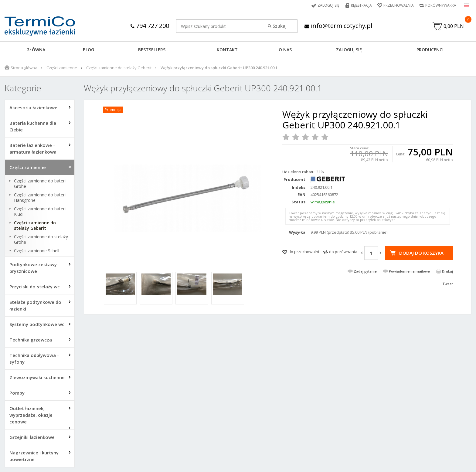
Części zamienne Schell (37, 251)
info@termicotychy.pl (338, 26)
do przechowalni (304, 252)
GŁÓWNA (36, 50)
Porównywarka (441, 5)
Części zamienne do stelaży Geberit (119, 68)
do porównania (343, 252)
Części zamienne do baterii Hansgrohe (40, 198)
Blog (88, 50)
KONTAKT (227, 50)
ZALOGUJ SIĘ (349, 50)
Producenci (430, 50)
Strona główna (24, 68)
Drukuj (447, 271)
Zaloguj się (328, 5)
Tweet (448, 284)
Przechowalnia (399, 5)
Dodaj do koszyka (421, 253)
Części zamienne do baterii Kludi (40, 212)
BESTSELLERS (152, 50)
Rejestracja (361, 5)
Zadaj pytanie (365, 271)
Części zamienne (62, 68)
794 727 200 (150, 26)
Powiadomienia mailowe (409, 271)
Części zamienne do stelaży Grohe (41, 239)
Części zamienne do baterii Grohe (40, 184)
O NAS (285, 50)
